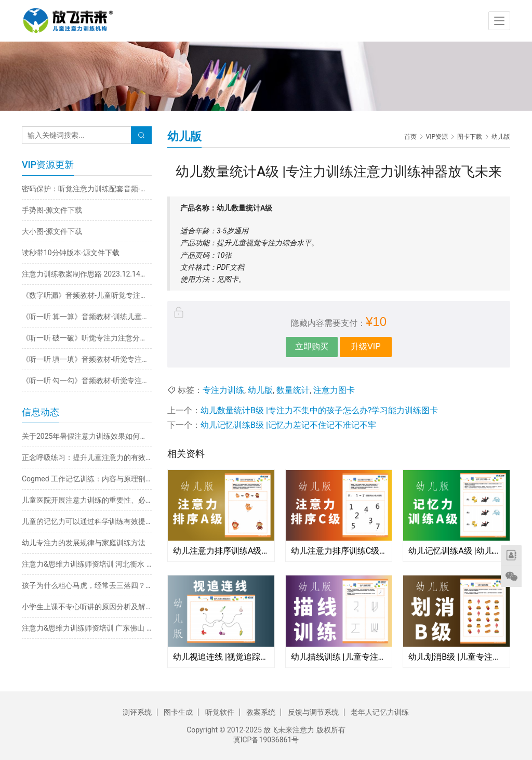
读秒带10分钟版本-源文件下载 (71, 253)
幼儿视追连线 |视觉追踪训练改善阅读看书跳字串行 (221, 657)
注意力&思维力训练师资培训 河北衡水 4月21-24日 (87, 564)
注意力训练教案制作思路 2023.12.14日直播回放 (87, 274)
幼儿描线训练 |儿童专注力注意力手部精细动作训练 (339, 657)
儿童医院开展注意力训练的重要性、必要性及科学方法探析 (87, 500)
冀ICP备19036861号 (266, 740)
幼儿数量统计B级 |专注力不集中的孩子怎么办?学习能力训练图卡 (319, 410)
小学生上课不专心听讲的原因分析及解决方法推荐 (87, 607)
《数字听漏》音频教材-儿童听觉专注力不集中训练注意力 (87, 295)
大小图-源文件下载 (52, 231)
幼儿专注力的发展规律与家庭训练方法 (84, 543)
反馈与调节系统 (313, 712)
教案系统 (261, 712)
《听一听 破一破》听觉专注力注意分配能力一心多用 (87, 338)
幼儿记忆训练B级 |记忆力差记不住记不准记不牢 (288, 425)
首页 (410, 137)
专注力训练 (223, 390)
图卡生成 (178, 712)
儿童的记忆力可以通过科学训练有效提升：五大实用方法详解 (87, 521)
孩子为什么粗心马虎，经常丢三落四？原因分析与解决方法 (87, 585)
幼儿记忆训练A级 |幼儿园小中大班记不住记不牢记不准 (456, 551)
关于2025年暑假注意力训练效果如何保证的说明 (87, 436)
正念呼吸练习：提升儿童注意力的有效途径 (87, 457)
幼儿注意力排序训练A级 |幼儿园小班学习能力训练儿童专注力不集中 (221, 551)
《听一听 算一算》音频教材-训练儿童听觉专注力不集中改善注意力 (87, 317)
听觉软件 (220, 712)
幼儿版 (260, 390)
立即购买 (312, 346)
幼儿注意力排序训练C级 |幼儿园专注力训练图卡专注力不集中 (339, 551)
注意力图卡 (334, 390)
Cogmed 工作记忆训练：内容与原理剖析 (87, 479)
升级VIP (366, 346)
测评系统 (137, 712)
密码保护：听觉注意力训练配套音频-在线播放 (87, 189)
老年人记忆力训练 (380, 712)
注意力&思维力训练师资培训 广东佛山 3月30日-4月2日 (87, 628)
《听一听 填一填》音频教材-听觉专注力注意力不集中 (87, 359)
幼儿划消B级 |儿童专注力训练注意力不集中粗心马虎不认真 (456, 657)
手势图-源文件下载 (52, 210)
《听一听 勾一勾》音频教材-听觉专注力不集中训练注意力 (87, 381)
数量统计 (293, 390)
